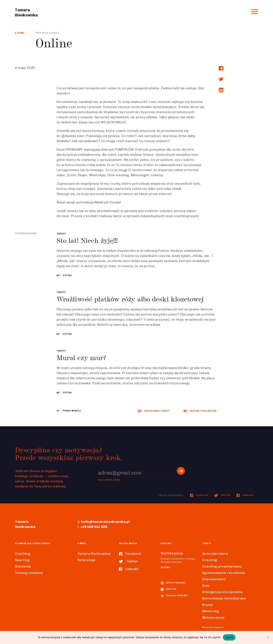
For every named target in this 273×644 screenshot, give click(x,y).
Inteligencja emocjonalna (222, 592)
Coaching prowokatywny (222, 566)
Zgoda (229, 637)
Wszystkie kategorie (213, 627)
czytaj (64, 275)
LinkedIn (245, 495)
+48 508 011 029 (94, 527)
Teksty (61, 234)
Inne (206, 586)
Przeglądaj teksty (154, 411)
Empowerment (214, 579)
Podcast (166, 543)
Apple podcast (173, 583)
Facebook (199, 495)
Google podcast (175, 596)
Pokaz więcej (69, 411)
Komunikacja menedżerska (224, 598)
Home (20, 33)
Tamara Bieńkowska (94, 554)
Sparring (22, 560)
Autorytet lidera (215, 554)
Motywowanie (213, 617)
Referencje (86, 560)
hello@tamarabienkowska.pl (105, 522)
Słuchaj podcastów (200, 411)
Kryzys (208, 605)
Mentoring (211, 611)
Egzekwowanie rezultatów (224, 573)
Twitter (222, 495)
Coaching (23, 554)
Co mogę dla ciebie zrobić (33, 543)
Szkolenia (23, 566)
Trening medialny (29, 573)
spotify (169, 589)
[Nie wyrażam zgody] (268, 637)
